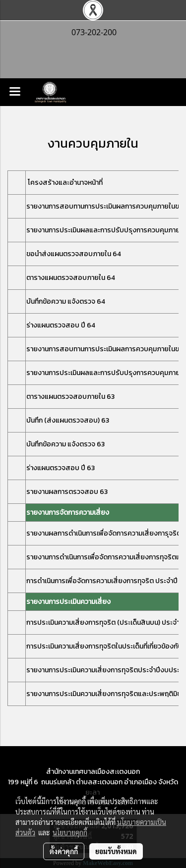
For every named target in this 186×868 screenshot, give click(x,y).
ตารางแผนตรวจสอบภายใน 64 (71, 278)
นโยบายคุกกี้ (70, 832)
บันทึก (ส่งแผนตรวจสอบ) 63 (68, 420)
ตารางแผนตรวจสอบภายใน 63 (70, 397)
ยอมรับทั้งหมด (116, 851)
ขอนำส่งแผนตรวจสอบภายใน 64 (74, 254)
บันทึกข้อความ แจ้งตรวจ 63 (65, 444)
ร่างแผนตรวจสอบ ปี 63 (61, 468)
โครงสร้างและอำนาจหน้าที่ (65, 183)
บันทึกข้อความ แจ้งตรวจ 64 (66, 301)
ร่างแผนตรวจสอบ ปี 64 (61, 325)
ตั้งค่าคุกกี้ (64, 851)
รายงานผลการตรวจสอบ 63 (67, 492)
